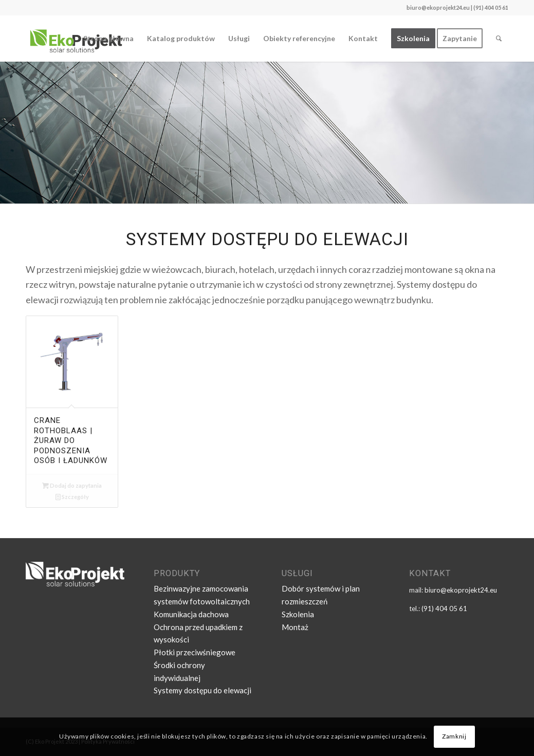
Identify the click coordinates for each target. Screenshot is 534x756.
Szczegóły (72, 497)
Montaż (295, 627)
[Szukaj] (499, 39)
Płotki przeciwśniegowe (195, 652)
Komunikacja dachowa (191, 614)
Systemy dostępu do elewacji (202, 690)
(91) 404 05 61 (444, 609)
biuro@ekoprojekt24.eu (438, 7)
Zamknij (454, 736)
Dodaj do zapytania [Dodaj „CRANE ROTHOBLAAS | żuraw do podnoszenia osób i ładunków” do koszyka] (72, 485)
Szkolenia (298, 614)
